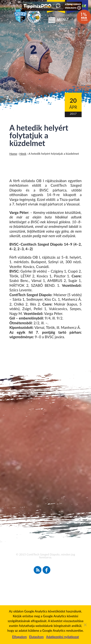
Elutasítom (36, 637)
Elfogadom (19, 637)
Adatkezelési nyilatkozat (62, 637)
